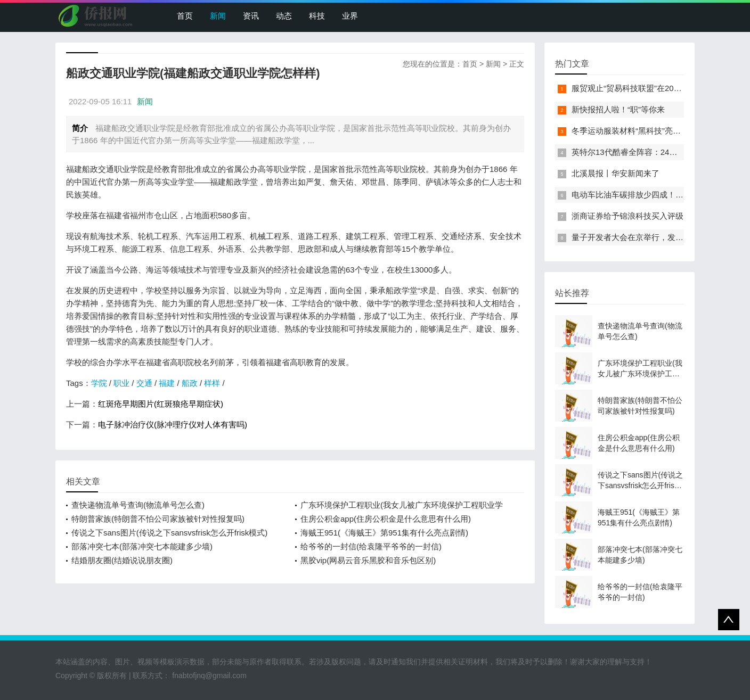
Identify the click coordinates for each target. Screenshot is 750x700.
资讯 (251, 16)
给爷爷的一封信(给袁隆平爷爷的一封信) (371, 546)
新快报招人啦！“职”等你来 (618, 109)
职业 (121, 383)
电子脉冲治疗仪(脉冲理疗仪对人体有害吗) (173, 425)
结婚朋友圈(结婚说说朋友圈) (122, 560)
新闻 (218, 16)
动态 (284, 16)
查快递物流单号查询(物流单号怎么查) (138, 505)
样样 (212, 383)
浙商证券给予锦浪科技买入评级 (627, 216)
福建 (167, 383)
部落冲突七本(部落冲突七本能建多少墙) (142, 546)
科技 (317, 16)
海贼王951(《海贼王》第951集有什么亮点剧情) (384, 533)
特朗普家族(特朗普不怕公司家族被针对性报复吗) (158, 519)
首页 (185, 16)
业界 (350, 16)
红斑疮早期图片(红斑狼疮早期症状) (161, 404)
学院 (99, 383)
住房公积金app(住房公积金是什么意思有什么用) (386, 519)
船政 (190, 383)
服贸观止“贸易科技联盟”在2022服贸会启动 (647, 88)
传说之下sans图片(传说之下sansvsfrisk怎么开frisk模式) (169, 533)
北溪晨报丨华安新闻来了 (616, 173)
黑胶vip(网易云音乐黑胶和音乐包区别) (368, 560)
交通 (144, 383)
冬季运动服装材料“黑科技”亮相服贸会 (638, 131)
